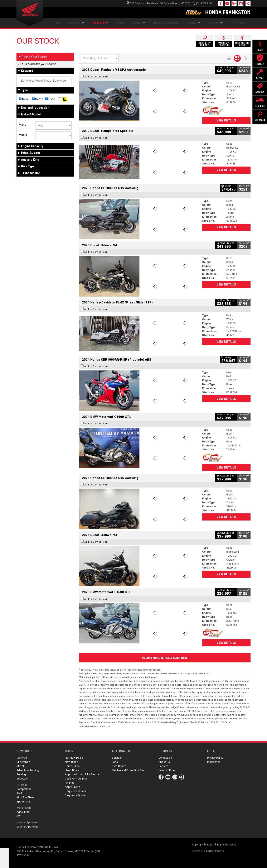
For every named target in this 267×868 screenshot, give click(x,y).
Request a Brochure (77, 791)
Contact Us (165, 758)
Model (23, 135)
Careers (163, 766)
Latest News (238, 23)
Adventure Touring (28, 770)
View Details (226, 120)
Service (139, 23)
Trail (19, 793)
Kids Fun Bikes (25, 797)
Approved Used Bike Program (83, 774)
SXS (19, 816)
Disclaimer (213, 762)
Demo (38, 99)
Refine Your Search (33, 57)
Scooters (22, 779)
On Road (22, 758)
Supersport (23, 762)
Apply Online (72, 787)
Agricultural (23, 812)
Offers (120, 23)
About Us (215, 23)
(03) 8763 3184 (204, 3)
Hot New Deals (74, 758)
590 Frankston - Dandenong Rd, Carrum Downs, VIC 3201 (158, 3)
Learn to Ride (167, 770)
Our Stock (100, 23)
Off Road (22, 785)
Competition (24, 789)
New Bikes (76, 23)
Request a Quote (75, 795)
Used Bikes (72, 770)
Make (22, 125)
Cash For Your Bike (76, 779)
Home (57, 23)
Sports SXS (23, 802)
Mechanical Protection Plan (128, 770)
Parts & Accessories (166, 23)
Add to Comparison (96, 77)
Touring (21, 774)
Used (50, 99)
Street (20, 766)
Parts (115, 762)
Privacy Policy (215, 758)
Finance (193, 23)
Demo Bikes (72, 766)
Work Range (24, 808)
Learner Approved (28, 822)
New (23, 99)
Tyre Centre (119, 766)
